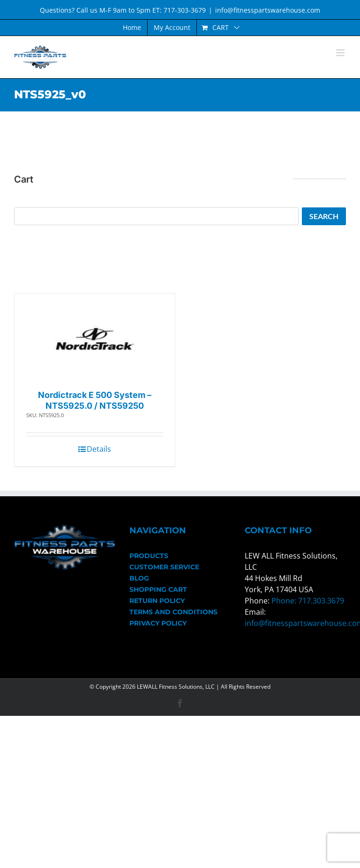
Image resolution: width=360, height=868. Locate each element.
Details (99, 449)
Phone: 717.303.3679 (308, 601)
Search (324, 216)
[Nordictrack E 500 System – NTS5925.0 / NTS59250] (95, 339)
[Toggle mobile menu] (341, 53)
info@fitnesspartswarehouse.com (268, 10)
